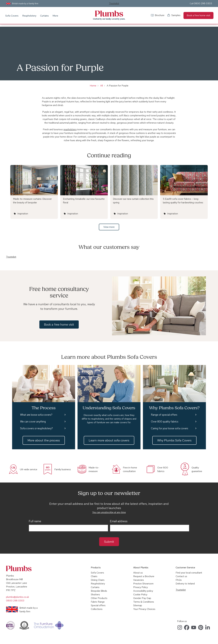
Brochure (160, 15)
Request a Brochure (144, 576)
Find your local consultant (189, 573)
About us (138, 573)
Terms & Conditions (144, 602)
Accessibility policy (143, 591)
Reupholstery (29, 16)
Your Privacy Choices (144, 609)
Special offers (98, 605)
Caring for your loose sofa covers (170, 428)
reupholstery (70, 129)
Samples (176, 15)
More (55, 16)
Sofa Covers (12, 16)
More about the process (44, 440)
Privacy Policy (140, 587)
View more (109, 227)
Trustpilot (114, 3)
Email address (119, 521)
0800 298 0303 (203, 3)
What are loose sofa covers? (36, 415)
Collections (97, 609)
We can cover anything (33, 422)
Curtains (44, 16)
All (102, 86)
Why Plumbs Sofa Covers (174, 440)
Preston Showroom (143, 584)
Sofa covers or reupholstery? (36, 428)
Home (93, 86)
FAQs (179, 580)
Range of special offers (164, 415)
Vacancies (139, 580)
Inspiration (23, 214)
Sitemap (138, 605)
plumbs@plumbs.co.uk (17, 597)
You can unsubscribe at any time (109, 512)
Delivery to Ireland (185, 584)
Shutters (95, 594)
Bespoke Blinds (99, 591)
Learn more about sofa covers (109, 440)
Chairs (94, 576)
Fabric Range (98, 602)
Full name (35, 521)
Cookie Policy (140, 594)
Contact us (181, 576)
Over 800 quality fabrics (165, 422)
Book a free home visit (198, 15)
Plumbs (109, 14)
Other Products (99, 598)
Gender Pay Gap (142, 598)
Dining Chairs (98, 580)
